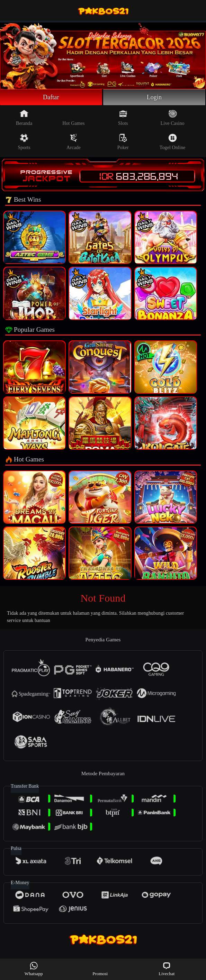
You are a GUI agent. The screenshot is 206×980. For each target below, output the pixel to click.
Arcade (74, 142)
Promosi (100, 969)
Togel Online (172, 142)
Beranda (24, 118)
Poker (123, 142)
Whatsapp (34, 969)
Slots (123, 118)
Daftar (51, 97)
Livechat (167, 969)
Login (154, 97)
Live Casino (173, 118)
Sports (24, 142)
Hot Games (73, 118)
